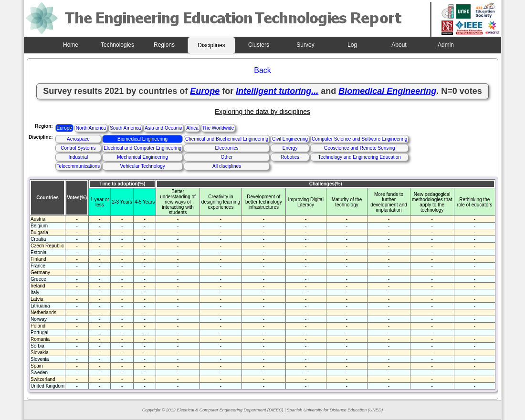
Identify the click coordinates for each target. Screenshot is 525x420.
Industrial (79, 157)
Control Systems (78, 148)
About (399, 45)
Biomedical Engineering (142, 139)
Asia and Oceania (163, 128)
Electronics (227, 148)
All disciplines (227, 166)
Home (71, 45)
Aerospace (78, 139)
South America (125, 128)
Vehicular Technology (142, 166)
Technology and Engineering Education (359, 157)
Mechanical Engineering (142, 157)
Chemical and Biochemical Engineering (227, 139)
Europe (64, 128)
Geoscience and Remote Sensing (360, 148)
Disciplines (211, 45)
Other (227, 157)
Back (262, 70)
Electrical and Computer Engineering (142, 148)
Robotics (290, 157)
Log (352, 45)
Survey (305, 45)
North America (91, 128)
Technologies (117, 45)
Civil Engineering (290, 139)
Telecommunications (79, 166)
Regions (164, 45)
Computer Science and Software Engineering (359, 139)
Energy (290, 148)
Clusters (259, 45)
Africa (192, 128)
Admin (446, 45)
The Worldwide (218, 128)
